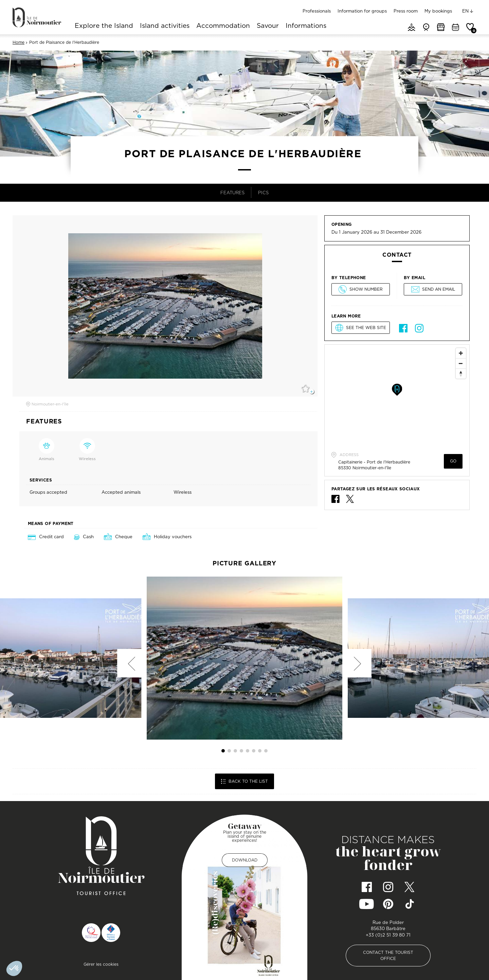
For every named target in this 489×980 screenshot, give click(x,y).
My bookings (438, 11)
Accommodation (223, 26)
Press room (406, 11)
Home (19, 42)
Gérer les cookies (101, 964)
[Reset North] (461, 374)
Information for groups (362, 11)
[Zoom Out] (461, 363)
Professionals (317, 11)
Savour (268, 26)
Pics (263, 193)
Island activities (165, 26)
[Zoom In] (461, 353)
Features (232, 193)
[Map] (397, 396)
